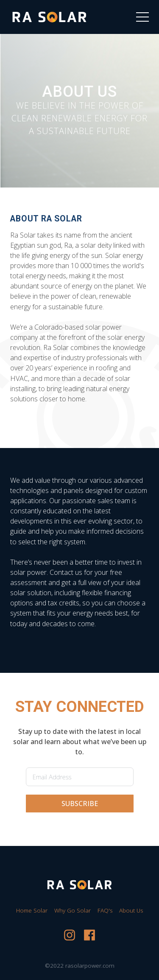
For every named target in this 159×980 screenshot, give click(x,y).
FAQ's (105, 910)
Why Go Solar (73, 910)
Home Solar (32, 910)
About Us (131, 910)
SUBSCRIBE (80, 804)
